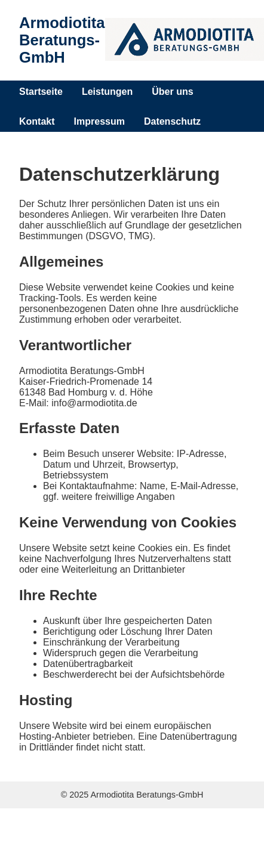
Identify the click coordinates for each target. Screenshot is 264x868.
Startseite (41, 92)
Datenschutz (172, 121)
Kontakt (37, 121)
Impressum (99, 121)
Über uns (172, 92)
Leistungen (107, 92)
